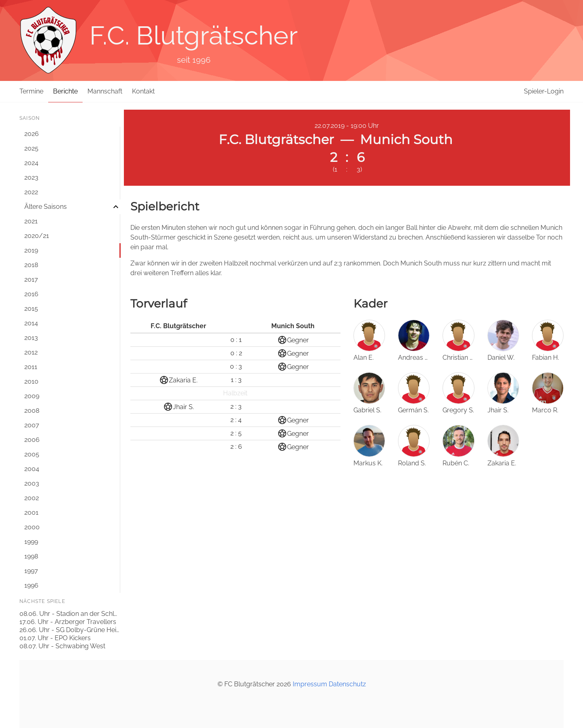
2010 (31, 381)
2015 (31, 309)
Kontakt (143, 91)
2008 (32, 411)
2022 (31, 192)
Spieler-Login (544, 91)
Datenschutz (347, 684)
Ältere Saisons (46, 207)
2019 (31, 250)
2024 (31, 163)
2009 (32, 396)
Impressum (310, 684)
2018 (31, 265)
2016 (31, 294)
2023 (31, 177)
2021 (31, 221)
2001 (31, 513)
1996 (31, 585)
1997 (31, 571)
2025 (31, 148)
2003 (32, 483)
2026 (32, 134)
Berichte (65, 91)
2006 (32, 440)
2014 (31, 323)
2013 (31, 338)
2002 (32, 498)
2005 (32, 454)
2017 (31, 279)
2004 (32, 469)
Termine (31, 91)
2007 (32, 425)
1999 (31, 542)
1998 (31, 556)
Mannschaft (105, 91)
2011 (31, 367)
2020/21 (37, 236)
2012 (31, 352)
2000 (32, 527)
